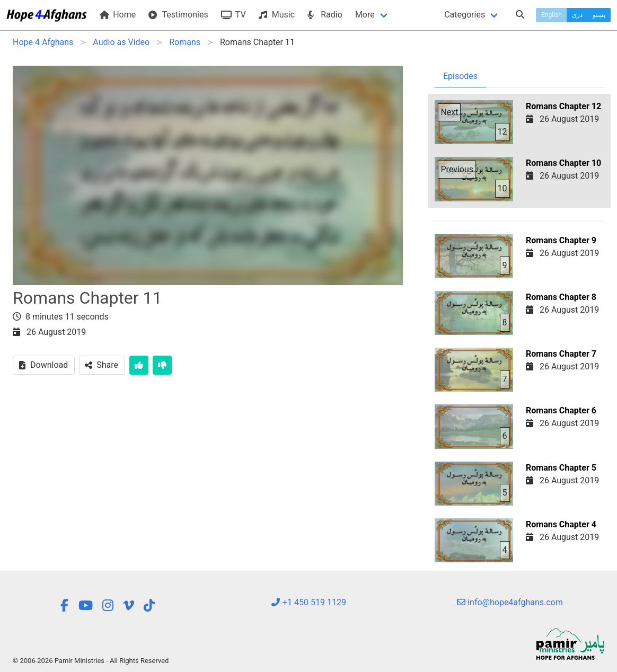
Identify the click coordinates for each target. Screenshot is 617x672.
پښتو (599, 15)
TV (233, 15)
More (365, 15)
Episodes (460, 76)
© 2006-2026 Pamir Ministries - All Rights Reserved (91, 661)
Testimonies (178, 15)
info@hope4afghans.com (510, 602)
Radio (325, 15)
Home (118, 15)
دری (577, 15)
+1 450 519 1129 (308, 602)
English (552, 15)
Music (277, 15)
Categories (465, 15)
